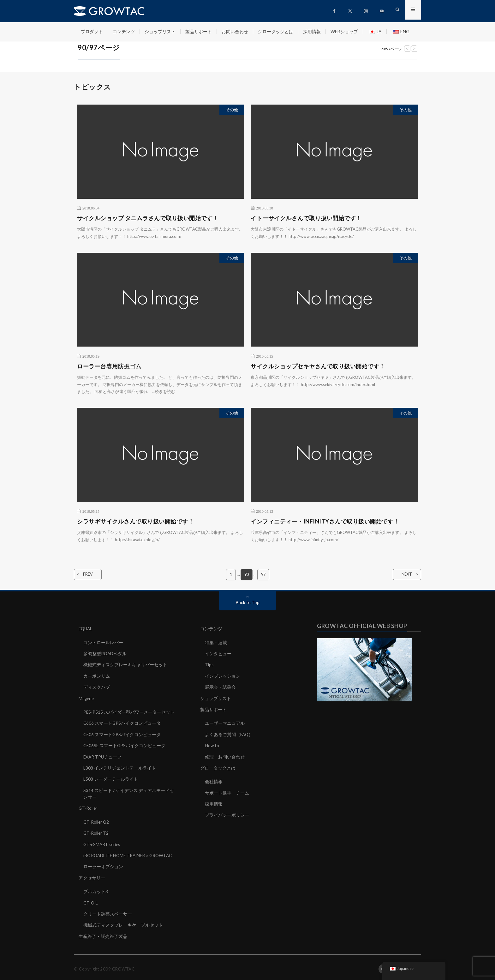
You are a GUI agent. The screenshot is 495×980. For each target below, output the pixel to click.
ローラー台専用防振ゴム (109, 366)
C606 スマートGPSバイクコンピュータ (122, 722)
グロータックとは (276, 31)
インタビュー (218, 653)
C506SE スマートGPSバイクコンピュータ (125, 744)
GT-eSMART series (103, 842)
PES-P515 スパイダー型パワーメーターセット (129, 711)
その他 (232, 110)
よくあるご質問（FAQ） (229, 733)
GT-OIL (91, 900)
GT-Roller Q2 (97, 820)
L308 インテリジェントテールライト (120, 767)
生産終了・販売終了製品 (103, 933)
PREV (92, 575)
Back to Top (248, 603)
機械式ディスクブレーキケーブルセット (123, 922)
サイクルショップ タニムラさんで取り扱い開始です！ (148, 218)
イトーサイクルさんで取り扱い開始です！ (306, 218)
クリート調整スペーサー (108, 911)
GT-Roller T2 (96, 831)
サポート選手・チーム (227, 791)
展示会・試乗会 (220, 687)
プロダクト (92, 31)
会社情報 (214, 780)
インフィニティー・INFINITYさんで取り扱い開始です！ (325, 521)
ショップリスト (160, 31)
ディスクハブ (97, 687)
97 (264, 575)
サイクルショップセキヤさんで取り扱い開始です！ (318, 366)
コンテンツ (124, 31)
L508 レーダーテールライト (111, 778)
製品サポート (199, 31)
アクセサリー (92, 875)
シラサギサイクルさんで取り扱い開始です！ (135, 521)
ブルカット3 (96, 889)
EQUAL (86, 629)
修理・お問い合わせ (225, 756)
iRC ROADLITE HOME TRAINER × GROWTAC (130, 853)
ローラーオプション (103, 864)
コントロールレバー (103, 642)
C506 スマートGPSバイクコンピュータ (122, 733)
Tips (209, 665)
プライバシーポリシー (227, 813)
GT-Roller (88, 806)
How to (212, 744)
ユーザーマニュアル (225, 722)
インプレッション (223, 676)
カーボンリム (97, 676)
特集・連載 (216, 642)
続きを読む (165, 391)
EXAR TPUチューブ (103, 756)
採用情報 (312, 31)
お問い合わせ (235, 31)
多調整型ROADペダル (105, 653)
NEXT (403, 575)
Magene (87, 698)
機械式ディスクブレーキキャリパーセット (125, 665)
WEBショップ (344, 31)
